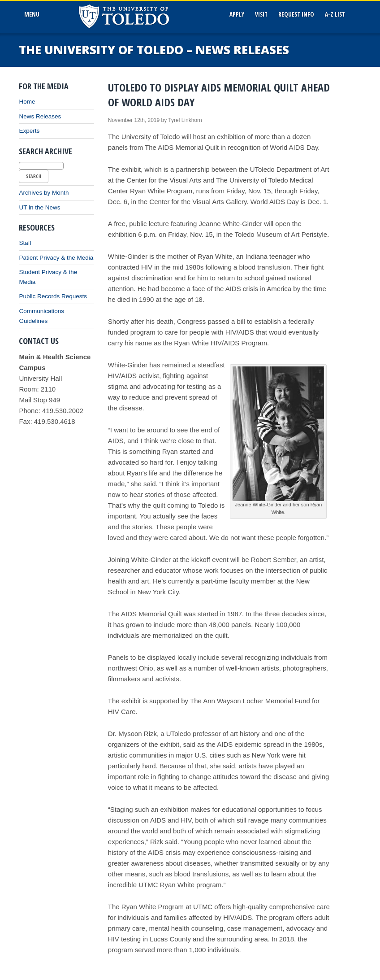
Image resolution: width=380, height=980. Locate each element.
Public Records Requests (53, 296)
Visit (261, 14)
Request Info (296, 14)
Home (27, 102)
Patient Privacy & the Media (56, 258)
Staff (25, 243)
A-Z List (335, 14)
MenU (33, 14)
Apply (237, 14)
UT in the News (39, 207)
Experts (29, 131)
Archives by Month (44, 193)
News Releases (40, 116)
